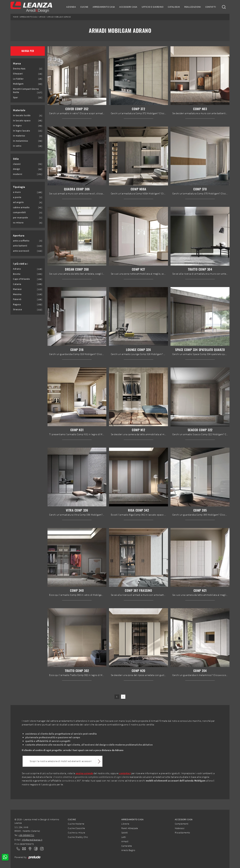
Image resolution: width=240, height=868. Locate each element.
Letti (124, 837)
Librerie (125, 824)
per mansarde (20, 218)
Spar (15, 97)
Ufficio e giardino (152, 7)
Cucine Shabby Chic (78, 837)
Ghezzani (18, 74)
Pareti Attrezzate (130, 828)
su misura (18, 223)
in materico (19, 136)
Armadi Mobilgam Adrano (59, 17)
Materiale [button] (19, 110)
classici (17, 164)
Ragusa (17, 304)
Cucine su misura (76, 833)
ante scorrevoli (21, 251)
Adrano (17, 269)
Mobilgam (18, 84)
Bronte (17, 274)
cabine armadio (21, 207)
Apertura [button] (19, 235)
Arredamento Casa (104, 7)
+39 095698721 (26, 835)
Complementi (182, 824)
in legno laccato (21, 131)
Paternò (17, 299)
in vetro (17, 146)
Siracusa (17, 309)
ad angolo (18, 202)
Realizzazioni (193, 7)
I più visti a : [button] (21, 264)
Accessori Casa (128, 7)
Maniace (17, 289)
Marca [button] (17, 63)
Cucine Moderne (76, 824)
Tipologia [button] (19, 187)
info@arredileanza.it (32, 840)
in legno (17, 126)
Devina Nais (19, 69)
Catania (17, 284)
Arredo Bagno (128, 850)
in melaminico (21, 141)
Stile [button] (16, 159)
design (16, 169)
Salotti (125, 833)
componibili (19, 212)
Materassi (180, 828)
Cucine (84, 7)
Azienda (71, 7)
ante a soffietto (21, 241)
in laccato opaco (22, 121)
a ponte (17, 197)
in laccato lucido (22, 115)
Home (15, 17)
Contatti (211, 7)
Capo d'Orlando (21, 279)
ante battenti (20, 246)
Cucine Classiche (76, 828)
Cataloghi (174, 7)
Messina (17, 294)
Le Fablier (18, 79)
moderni (18, 174)
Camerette (127, 846)
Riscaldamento (182, 833)
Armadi (42, 17)
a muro (17, 192)
